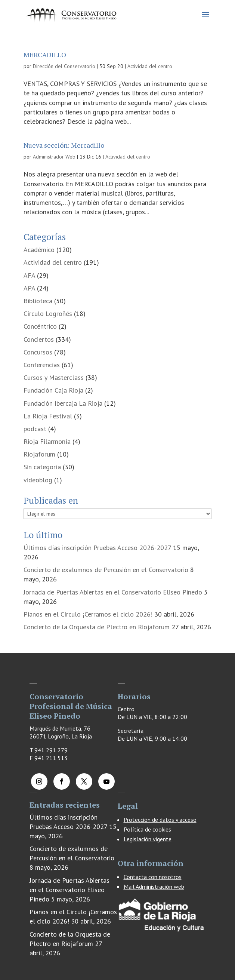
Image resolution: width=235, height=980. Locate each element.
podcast (35, 429)
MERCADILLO (45, 55)
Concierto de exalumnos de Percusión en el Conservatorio (106, 570)
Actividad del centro (150, 66)
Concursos (38, 352)
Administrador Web (54, 157)
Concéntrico (40, 326)
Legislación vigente (148, 839)
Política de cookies (147, 829)
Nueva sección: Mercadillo (64, 145)
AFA (29, 275)
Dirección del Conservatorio (64, 66)
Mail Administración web (154, 887)
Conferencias (42, 365)
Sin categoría (42, 467)
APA (29, 288)
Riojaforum (39, 454)
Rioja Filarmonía (47, 441)
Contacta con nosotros (153, 877)
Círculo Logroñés (48, 314)
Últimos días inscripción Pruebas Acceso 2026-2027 (97, 548)
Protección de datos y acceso (160, 820)
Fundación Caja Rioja (53, 390)
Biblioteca (38, 301)
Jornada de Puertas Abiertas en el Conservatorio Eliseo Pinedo (113, 592)
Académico (39, 250)
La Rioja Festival (48, 416)
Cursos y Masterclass (54, 377)
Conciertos (39, 339)
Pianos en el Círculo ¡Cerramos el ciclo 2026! (88, 614)
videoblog (38, 480)
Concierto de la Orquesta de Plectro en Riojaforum (97, 627)
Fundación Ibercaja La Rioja (63, 403)
